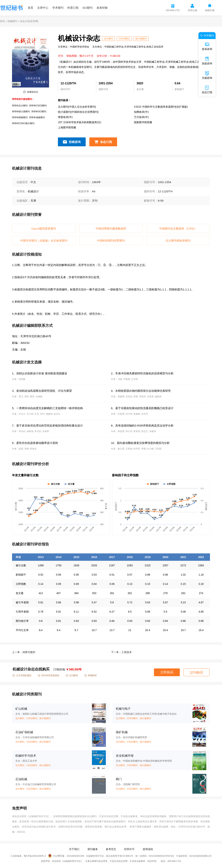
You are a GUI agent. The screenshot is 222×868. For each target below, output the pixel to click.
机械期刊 (12, 21)
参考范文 (111, 849)
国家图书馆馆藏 (143, 122)
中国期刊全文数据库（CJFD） (178, 229)
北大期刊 (108, 39)
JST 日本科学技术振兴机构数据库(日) (80, 122)
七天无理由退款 (22, 675)
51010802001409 (75, 856)
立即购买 (167, 672)
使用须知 (148, 849)
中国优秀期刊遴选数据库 (111, 229)
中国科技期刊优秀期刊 (111, 241)
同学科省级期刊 (37, 117)
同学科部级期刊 (20, 117)
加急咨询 (207, 61)
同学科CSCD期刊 (38, 106)
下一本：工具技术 (121, 652)
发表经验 (102, 8)
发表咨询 (207, 46)
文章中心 (43, 8)
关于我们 (74, 849)
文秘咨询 (207, 75)
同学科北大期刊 (20, 106)
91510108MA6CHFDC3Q (161, 856)
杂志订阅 (106, 142)
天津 (33, 201)
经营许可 (129, 849)
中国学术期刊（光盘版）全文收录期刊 (44, 241)
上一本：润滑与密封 (24, 652)
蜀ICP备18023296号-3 (35, 856)
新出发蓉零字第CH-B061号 (120, 856)
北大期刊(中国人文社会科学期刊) (77, 107)
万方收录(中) (141, 117)
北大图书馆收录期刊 (178, 241)
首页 (31, 8)
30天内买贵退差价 (49, 675)
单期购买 (91, 675)
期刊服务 (93, 849)
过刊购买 (72, 675)
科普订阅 (73, 8)
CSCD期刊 (124, 39)
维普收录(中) (65, 117)
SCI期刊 (87, 8)
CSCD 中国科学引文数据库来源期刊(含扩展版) (161, 107)
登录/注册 (192, 10)
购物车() (210, 10)
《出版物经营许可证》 (39, 816)
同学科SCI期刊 (39, 112)
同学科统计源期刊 (21, 112)
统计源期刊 (141, 39)
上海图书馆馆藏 (67, 127)
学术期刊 (58, 8)
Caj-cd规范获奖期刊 (44, 229)
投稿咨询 (75, 142)
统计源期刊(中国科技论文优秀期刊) (78, 112)
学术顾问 (206, 36)
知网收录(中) (141, 112)
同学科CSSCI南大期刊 (23, 123)
